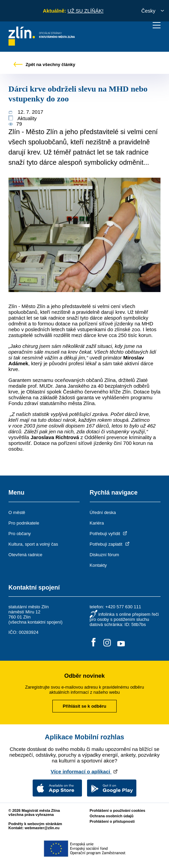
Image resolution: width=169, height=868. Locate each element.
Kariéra (97, 523)
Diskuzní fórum (105, 555)
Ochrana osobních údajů (111, 816)
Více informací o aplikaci (84, 771)
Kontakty (98, 565)
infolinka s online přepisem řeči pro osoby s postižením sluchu (124, 617)
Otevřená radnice (26, 555)
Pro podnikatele (24, 523)
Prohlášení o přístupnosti (112, 821)
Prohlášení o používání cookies (117, 810)
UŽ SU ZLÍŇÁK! (85, 11)
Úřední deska (103, 512)
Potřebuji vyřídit (109, 534)
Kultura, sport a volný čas (33, 544)
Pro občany (20, 534)
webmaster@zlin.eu (42, 828)
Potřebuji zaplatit (110, 544)
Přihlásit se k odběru (85, 706)
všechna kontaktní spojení (35, 622)
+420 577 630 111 (123, 607)
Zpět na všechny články (45, 65)
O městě (17, 512)
